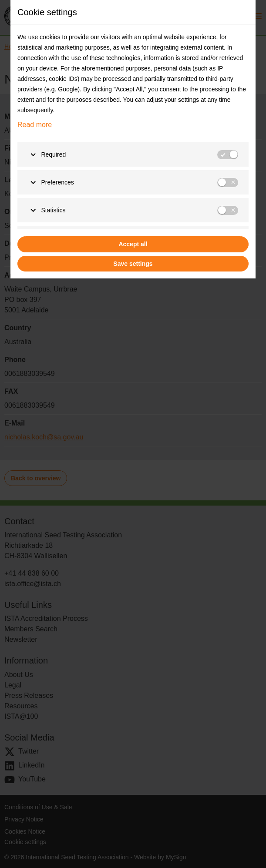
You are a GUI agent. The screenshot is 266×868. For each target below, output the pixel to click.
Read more (35, 125)
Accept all (133, 244)
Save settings (133, 264)
